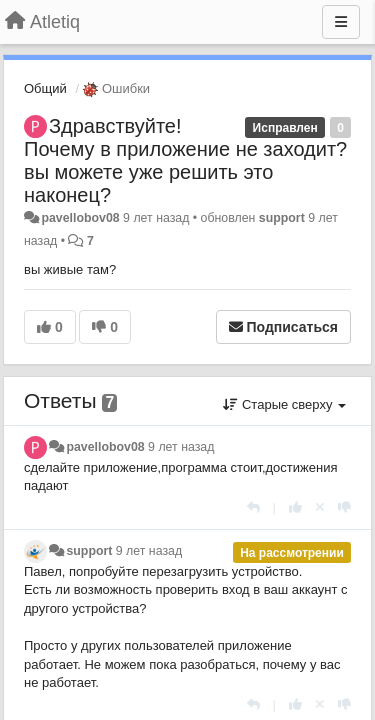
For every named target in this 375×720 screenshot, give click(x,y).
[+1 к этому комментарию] (295, 507)
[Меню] (341, 22)
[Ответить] (253, 507)
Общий (45, 88)
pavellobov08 (80, 218)
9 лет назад (181, 447)
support (282, 218)
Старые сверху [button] (284, 404)
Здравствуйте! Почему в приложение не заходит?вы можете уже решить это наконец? (185, 160)
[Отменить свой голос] (320, 507)
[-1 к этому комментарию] (344, 507)
